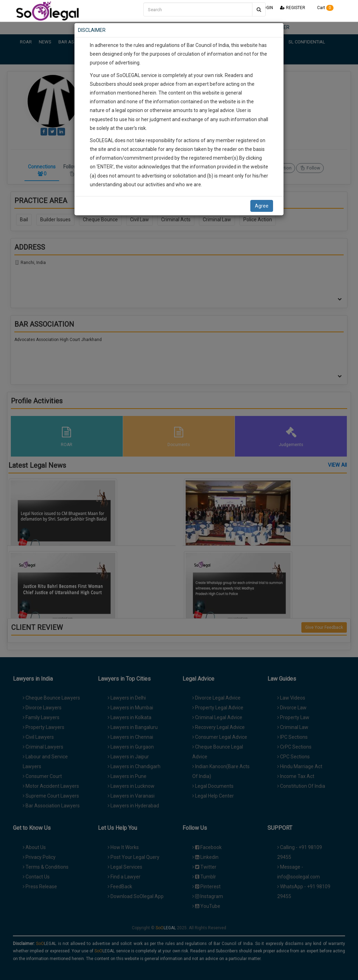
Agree (262, 206)
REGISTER (293, 8)
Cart (323, 8)
